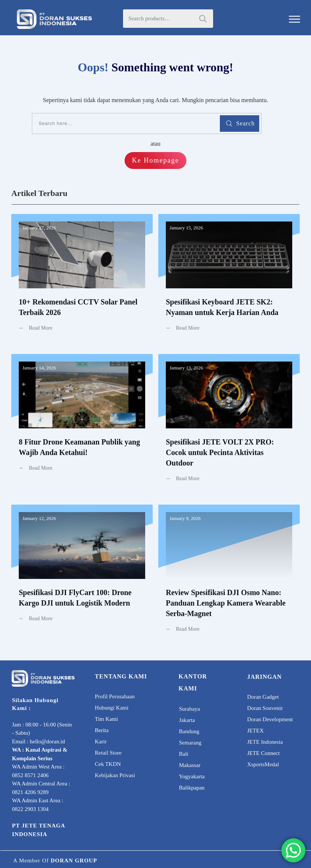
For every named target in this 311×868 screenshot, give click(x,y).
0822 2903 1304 (30, 809)
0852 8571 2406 (30, 775)
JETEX (255, 731)
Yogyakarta (192, 776)
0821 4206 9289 (30, 792)
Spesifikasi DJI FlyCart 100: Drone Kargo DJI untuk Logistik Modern (82, 574)
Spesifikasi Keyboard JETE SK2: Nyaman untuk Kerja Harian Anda (229, 278)
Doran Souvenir (265, 708)
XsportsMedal (263, 764)
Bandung (189, 731)
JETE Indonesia (265, 742)
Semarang (190, 743)
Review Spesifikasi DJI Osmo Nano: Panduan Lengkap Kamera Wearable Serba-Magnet (229, 574)
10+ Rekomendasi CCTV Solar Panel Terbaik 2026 (82, 278)
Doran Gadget (263, 697)
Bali (184, 754)
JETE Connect (264, 753)
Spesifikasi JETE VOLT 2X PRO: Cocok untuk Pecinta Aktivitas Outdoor (229, 424)
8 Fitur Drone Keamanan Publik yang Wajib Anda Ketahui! (82, 424)
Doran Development (270, 719)
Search (203, 19)
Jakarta (187, 720)
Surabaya (189, 709)
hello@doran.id (47, 741)
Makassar (190, 765)
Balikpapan (192, 788)
